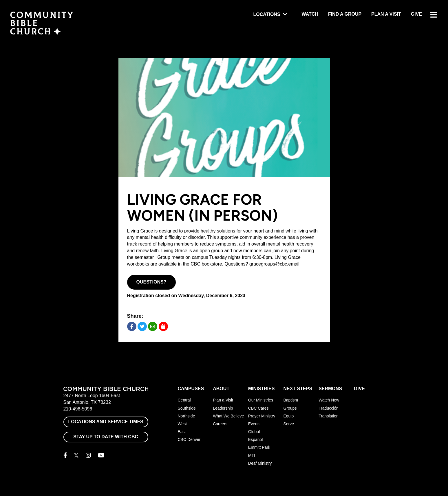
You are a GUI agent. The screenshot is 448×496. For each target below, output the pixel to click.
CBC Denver (189, 439)
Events (254, 424)
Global (254, 432)
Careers (220, 424)
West (182, 424)
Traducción (329, 408)
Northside (186, 416)
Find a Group (345, 14)
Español (256, 439)
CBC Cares (258, 408)
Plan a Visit (386, 14)
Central (184, 400)
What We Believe (228, 416)
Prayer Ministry (262, 416)
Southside (187, 408)
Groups (290, 408)
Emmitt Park (259, 447)
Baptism (291, 400)
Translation (329, 416)
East (182, 432)
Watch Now (329, 400)
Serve (289, 424)
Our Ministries (261, 400)
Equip (288, 416)
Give (416, 14)
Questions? (151, 282)
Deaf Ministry (260, 463)
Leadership (223, 408)
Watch (310, 14)
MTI (252, 455)
